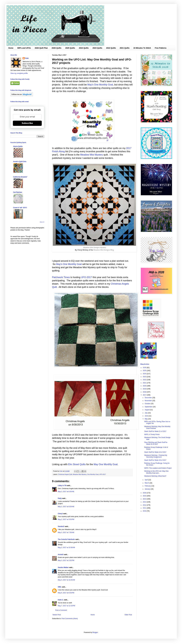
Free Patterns (161, 48)
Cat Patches (18, 192)
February (148, 486)
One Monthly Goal (93, 474)
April (146, 480)
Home (11, 48)
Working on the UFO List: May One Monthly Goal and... (156, 472)
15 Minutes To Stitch (142, 48)
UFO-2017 (87, 277)
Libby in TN (62, 486)
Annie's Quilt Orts (20, 162)
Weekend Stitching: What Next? (155, 476)
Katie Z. (61, 600)
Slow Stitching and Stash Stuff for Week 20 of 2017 (156, 443)
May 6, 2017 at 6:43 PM (66, 593)
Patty (60, 498)
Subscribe (27, 123)
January (148, 489)
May (146, 419)
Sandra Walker (63, 567)
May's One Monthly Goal (100, 85)
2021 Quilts (125, 48)
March (147, 483)
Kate (27, 58)
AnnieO (61, 555)
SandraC (61, 526)
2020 (145, 386)
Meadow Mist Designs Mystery (95, 247)
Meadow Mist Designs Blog (104, 250)
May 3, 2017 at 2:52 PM (66, 560)
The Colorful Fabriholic (66, 539)
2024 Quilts (84, 48)
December (149, 398)
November (149, 401)
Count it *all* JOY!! (20, 208)
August (147, 410)
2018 (145, 392)
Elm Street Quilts (77, 464)
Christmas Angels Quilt (65, 474)
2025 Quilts (70, 48)
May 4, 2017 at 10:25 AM (66, 580)
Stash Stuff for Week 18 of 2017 (155, 460)
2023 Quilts (97, 48)
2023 (145, 377)
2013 (145, 502)
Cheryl (60, 514)
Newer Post (57, 615)
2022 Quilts (111, 48)
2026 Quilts (57, 48)
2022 (145, 380)
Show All (42, 222)
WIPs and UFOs (24, 48)
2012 (145, 505)
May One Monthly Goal (106, 464)
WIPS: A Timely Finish (152, 434)
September (149, 407)
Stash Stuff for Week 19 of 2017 (155, 452)
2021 (145, 383)
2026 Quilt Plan (41, 48)
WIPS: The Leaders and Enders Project (158, 468)
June (147, 416)
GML (60, 587)
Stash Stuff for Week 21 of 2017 (155, 431)
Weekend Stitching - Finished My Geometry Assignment (156, 456)
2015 (145, 496)
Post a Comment (61, 610)
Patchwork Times (61, 277)
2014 (145, 499)
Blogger (95, 632)
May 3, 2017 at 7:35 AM (66, 532)
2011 (145, 508)
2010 (145, 511)
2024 (145, 374)
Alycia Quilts (18, 146)
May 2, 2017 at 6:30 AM (66, 492)
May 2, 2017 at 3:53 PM (66, 519)
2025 (145, 371)
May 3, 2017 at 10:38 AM (66, 548)
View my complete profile (19, 73)
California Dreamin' (20, 177)
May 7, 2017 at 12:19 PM (66, 606)
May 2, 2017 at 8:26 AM (66, 507)
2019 (145, 389)
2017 (145, 395)
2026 (145, 368)
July (146, 413)
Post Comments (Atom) (70, 619)
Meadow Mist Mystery (92, 155)
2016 (145, 493)
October (148, 404)
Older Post (128, 615)
